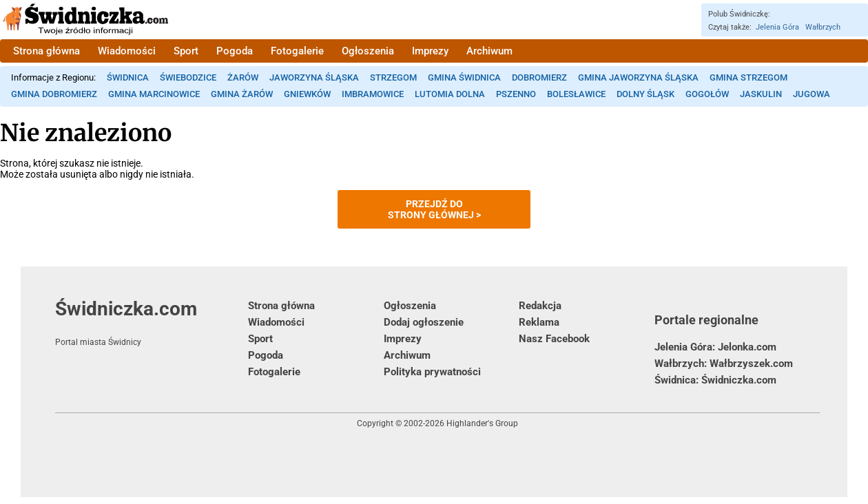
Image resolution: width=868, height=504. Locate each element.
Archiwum (489, 51)
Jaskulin (761, 94)
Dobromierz (539, 77)
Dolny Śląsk (645, 94)
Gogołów (707, 94)
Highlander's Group (482, 423)
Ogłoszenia (368, 51)
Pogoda (235, 51)
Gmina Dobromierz (54, 94)
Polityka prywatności (432, 372)
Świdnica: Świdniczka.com (715, 380)
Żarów (243, 77)
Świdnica (128, 77)
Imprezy (430, 51)
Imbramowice (373, 94)
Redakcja (540, 306)
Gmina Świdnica (464, 77)
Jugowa (812, 94)
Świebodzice (188, 77)
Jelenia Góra (777, 27)
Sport (186, 51)
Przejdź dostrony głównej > (434, 209)
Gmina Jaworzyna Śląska (638, 77)
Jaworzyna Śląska (314, 77)
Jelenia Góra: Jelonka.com (715, 347)
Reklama (539, 322)
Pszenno (516, 94)
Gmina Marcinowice (154, 94)
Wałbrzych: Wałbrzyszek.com (724, 364)
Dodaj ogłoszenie (424, 322)
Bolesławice (576, 94)
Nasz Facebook (554, 339)
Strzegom (393, 77)
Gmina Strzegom (748, 77)
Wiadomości (127, 51)
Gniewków (307, 94)
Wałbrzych (823, 27)
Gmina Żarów (242, 94)
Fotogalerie (297, 51)
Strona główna (46, 51)
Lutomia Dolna (450, 94)
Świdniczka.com (152, 322)
